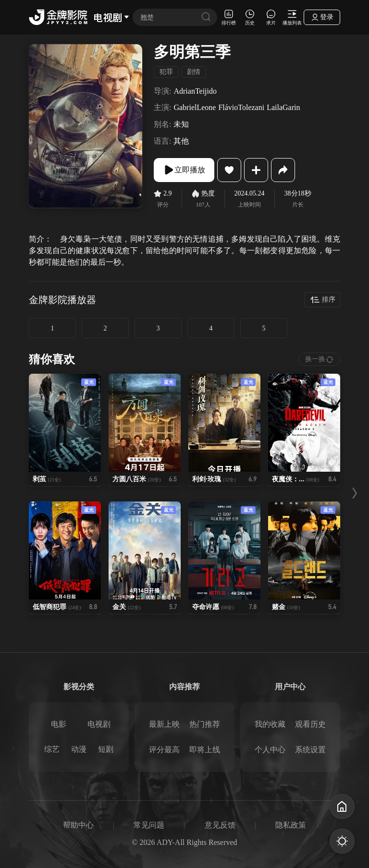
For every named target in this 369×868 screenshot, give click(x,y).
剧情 (194, 72)
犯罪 (166, 72)
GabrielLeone (195, 107)
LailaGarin (283, 107)
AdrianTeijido (195, 91)
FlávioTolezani (241, 107)
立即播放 (184, 170)
